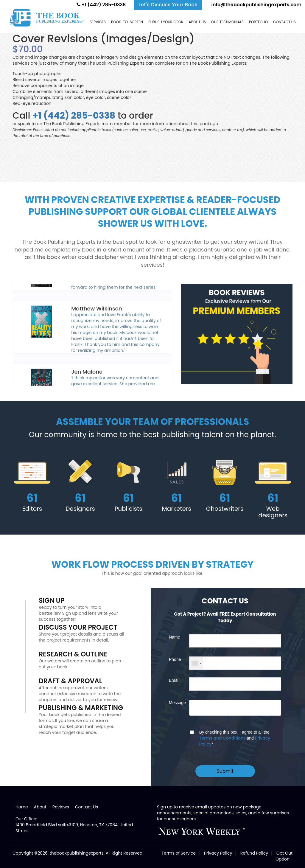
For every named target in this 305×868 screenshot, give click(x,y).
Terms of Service (179, 853)
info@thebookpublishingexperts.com (256, 5)
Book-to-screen (127, 22)
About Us (197, 22)
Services (98, 22)
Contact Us (87, 807)
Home (79, 22)
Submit (225, 771)
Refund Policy (254, 853)
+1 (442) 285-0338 (101, 5)
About (40, 807)
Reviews (61, 807)
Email (174, 680)
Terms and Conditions (222, 738)
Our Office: (26, 819)
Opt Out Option (284, 856)
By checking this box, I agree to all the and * (235, 738)
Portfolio (258, 22)
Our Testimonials (227, 22)
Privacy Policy (218, 853)
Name (174, 637)
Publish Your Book (166, 22)
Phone (175, 659)
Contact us (284, 22)
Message (175, 703)
